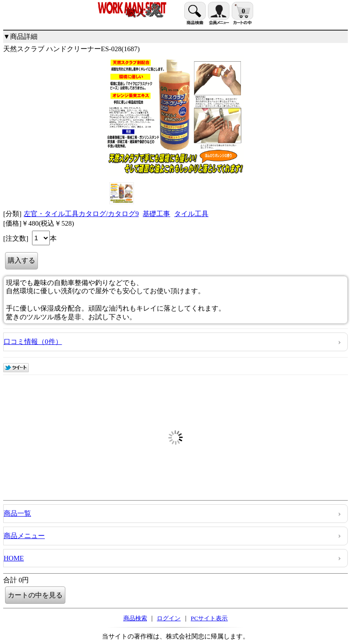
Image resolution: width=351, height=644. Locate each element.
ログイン (169, 618)
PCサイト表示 (209, 618)
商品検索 (135, 618)
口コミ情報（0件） (33, 342)
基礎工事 (156, 214)
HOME (14, 558)
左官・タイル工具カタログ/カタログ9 (81, 214)
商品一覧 (17, 513)
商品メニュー (24, 536)
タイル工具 (191, 214)
